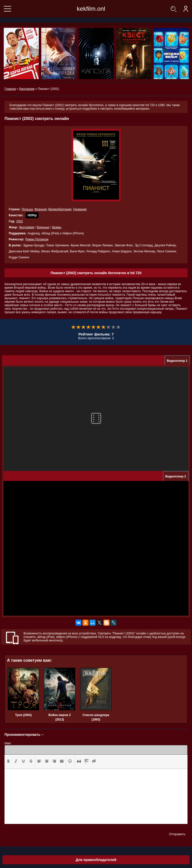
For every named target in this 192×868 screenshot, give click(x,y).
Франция (41, 209)
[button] (8, 761)
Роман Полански (37, 239)
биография (27, 227)
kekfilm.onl (91, 9)
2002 (20, 221)
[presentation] (8, 761)
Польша (27, 209)
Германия (80, 209)
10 (118, 327)
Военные (43, 227)
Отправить (177, 834)
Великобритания (60, 209)
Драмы (56, 227)
